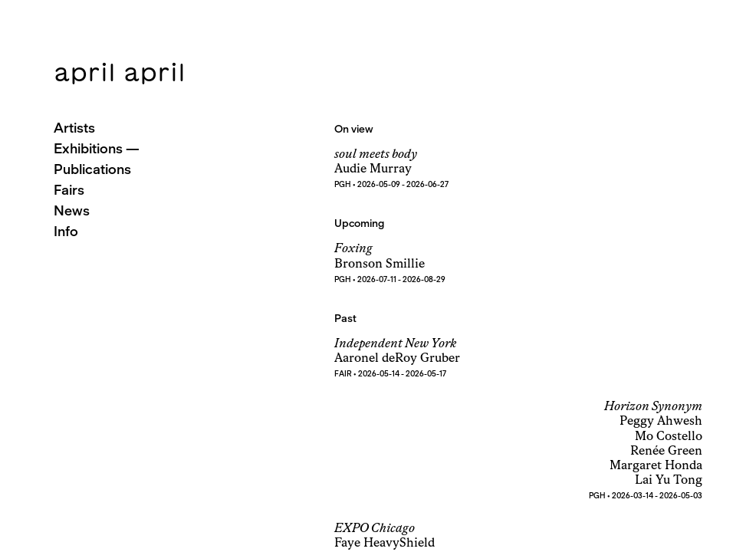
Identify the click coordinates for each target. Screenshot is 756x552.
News (72, 210)
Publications (92, 169)
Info (66, 231)
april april (120, 72)
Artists (74, 128)
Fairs (69, 190)
